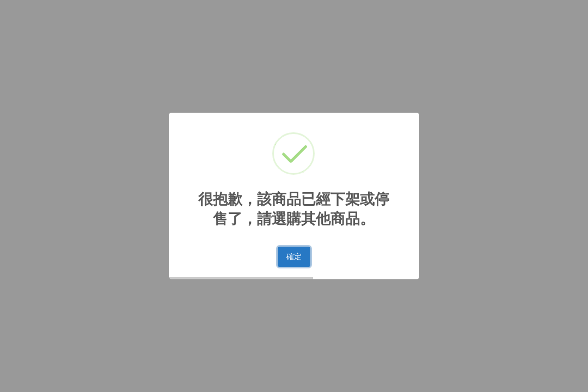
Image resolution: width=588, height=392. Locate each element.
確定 (294, 256)
